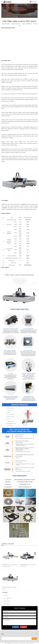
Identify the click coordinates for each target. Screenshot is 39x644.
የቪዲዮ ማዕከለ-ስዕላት (7, 598)
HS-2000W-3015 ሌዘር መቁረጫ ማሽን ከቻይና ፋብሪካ (28, 566)
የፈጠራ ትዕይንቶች (7, 601)
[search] (16, 639)
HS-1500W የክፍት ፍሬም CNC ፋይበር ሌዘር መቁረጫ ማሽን (10, 566)
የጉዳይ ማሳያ (6, 595)
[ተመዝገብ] (34, 639)
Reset (24, 627)
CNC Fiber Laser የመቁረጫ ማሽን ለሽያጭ (9, 588)
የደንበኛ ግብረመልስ (7, 604)
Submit (16, 627)
